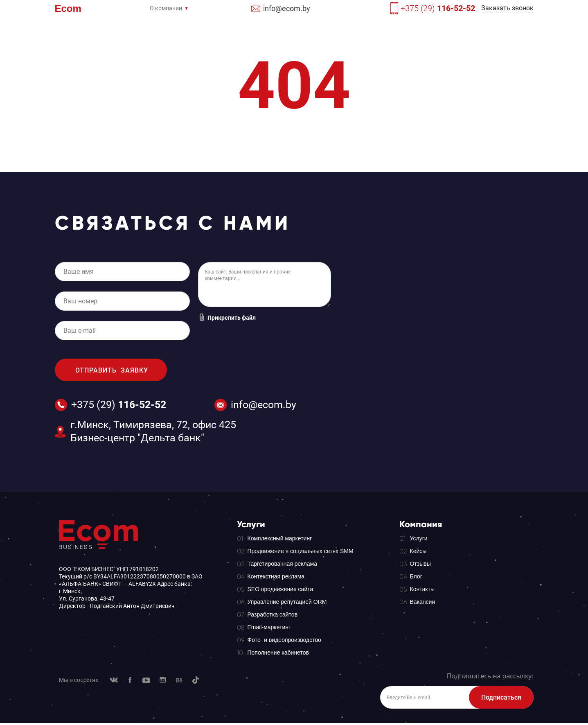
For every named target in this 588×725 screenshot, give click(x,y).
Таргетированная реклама (282, 564)
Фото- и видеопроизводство (284, 640)
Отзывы (420, 564)
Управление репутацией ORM (287, 602)
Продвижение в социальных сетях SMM (301, 551)
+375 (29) (438, 8)
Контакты (422, 589)
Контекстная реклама (276, 576)
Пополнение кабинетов (278, 653)
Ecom (68, 9)
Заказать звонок (507, 8)
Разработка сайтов (273, 614)
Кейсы (418, 551)
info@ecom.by (287, 9)
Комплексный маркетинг (280, 538)
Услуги (419, 538)
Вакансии (423, 602)
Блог (416, 576)
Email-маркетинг (269, 627)
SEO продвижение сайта (280, 589)
